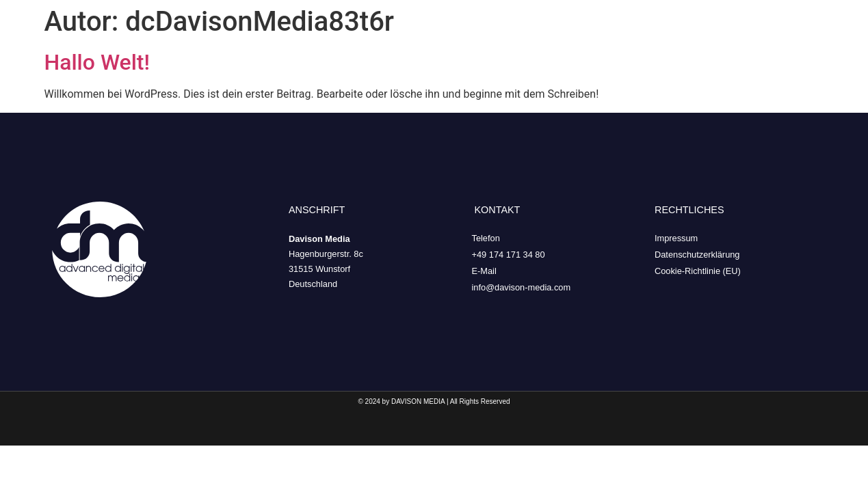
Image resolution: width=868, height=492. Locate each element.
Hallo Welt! (97, 62)
